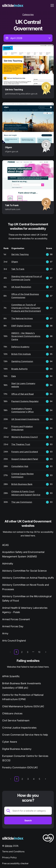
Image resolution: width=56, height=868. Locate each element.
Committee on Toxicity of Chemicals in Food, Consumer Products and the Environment (26, 308)
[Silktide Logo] (13, 838)
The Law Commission (22, 502)
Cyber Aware (10, 742)
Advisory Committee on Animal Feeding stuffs (28, 578)
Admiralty (8, 564)
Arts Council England (14, 641)
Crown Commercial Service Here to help (25, 735)
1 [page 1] (16, 652)
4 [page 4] (34, 779)
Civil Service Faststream (16, 720)
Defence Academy (20, 347)
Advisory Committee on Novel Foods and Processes (26, 587)
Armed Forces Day (13, 626)
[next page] (46, 652)
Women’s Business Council (25, 437)
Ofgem (15, 262)
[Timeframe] (28, 38)
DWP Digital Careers (21, 326)
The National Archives (22, 318)
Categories (28, 14)
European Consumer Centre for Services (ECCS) (25, 758)
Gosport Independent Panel (25, 459)
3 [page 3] (28, 652)
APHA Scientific (11, 676)
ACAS (5, 545)
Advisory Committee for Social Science (24, 571)
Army (5, 633)
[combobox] (28, 38)
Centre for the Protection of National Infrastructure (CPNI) (23, 697)
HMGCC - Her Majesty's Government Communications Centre (26, 336)
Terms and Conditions (13, 851)
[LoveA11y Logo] (48, 839)
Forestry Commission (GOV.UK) (20, 767)
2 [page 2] (22, 652)
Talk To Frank (18, 269)
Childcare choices (12, 713)
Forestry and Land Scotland (25, 452)
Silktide (9, 846)
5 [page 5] (39, 779)
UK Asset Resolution (21, 287)
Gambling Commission (22, 361)
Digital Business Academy (17, 749)
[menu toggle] (52, 5)
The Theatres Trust (21, 444)
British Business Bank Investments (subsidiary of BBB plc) (22, 686)
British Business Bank (22, 484)
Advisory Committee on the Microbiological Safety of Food (27, 598)
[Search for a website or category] (28, 811)
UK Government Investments (25, 419)
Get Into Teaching (20, 254)
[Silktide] (13, 5)
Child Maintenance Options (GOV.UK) (23, 706)
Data (14, 376)
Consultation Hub (20, 466)
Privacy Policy (9, 857)
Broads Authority (19, 369)
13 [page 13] (39, 652)
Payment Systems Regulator (25, 401)
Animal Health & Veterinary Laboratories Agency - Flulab (25, 610)
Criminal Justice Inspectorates (19, 728)
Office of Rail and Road (22, 394)
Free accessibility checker (15, 863)
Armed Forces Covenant (16, 619)
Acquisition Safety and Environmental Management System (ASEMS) (23, 554)
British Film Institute (21, 354)
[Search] (28, 820)
